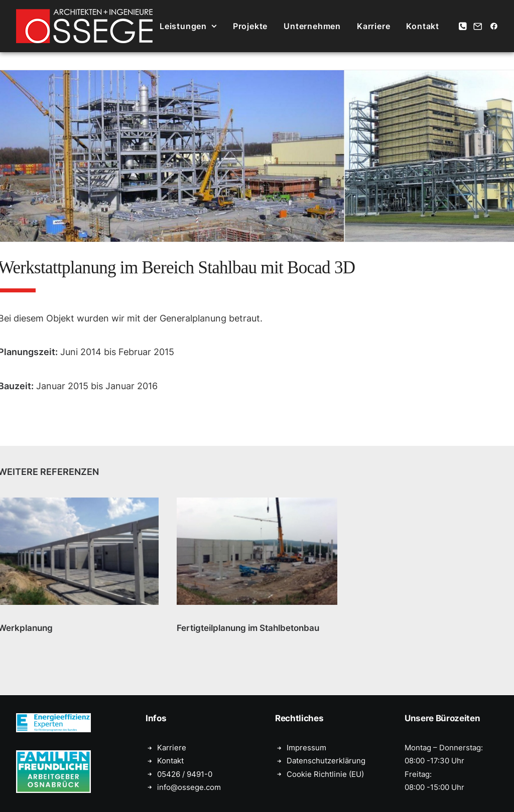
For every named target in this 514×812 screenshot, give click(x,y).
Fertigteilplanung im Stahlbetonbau (248, 628)
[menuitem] (188, 26)
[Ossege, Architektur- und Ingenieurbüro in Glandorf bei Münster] (84, 26)
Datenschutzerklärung (326, 761)
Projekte (250, 26)
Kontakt (423, 26)
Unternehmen (312, 26)
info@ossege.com (189, 787)
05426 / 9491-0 (185, 774)
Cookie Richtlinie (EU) (325, 774)
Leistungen (188, 26)
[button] (464, 26)
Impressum (306, 748)
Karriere (373, 26)
